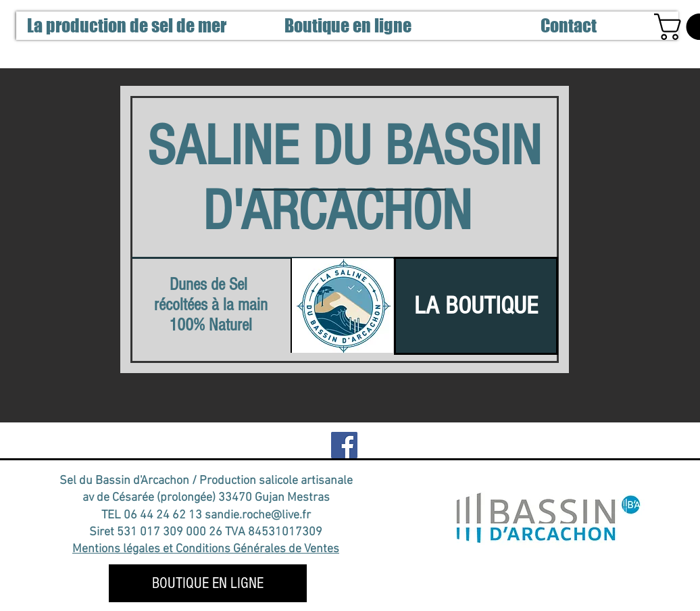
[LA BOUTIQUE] (476, 306)
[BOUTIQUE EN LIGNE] (208, 583)
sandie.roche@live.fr (258, 515)
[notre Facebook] (344, 445)
